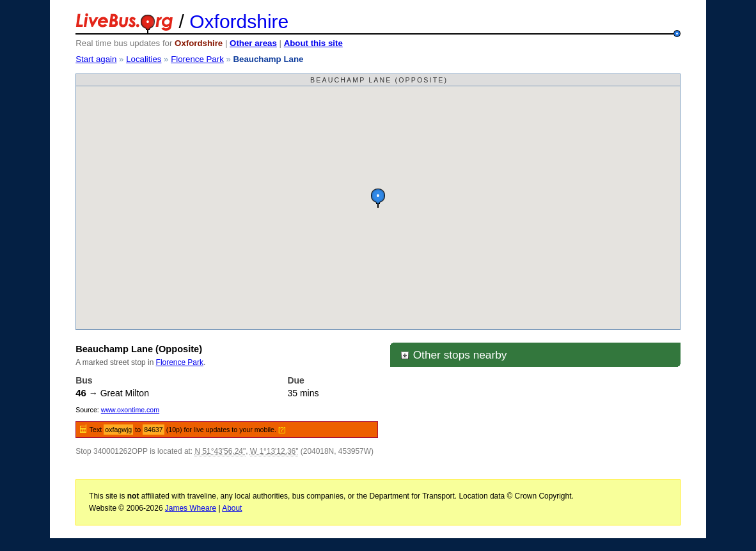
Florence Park (197, 59)
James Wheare (191, 508)
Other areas (253, 43)
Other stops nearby (453, 355)
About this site (313, 43)
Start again (96, 59)
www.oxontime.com (130, 410)
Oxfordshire (239, 21)
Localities (144, 59)
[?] (282, 430)
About (232, 508)
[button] (378, 198)
